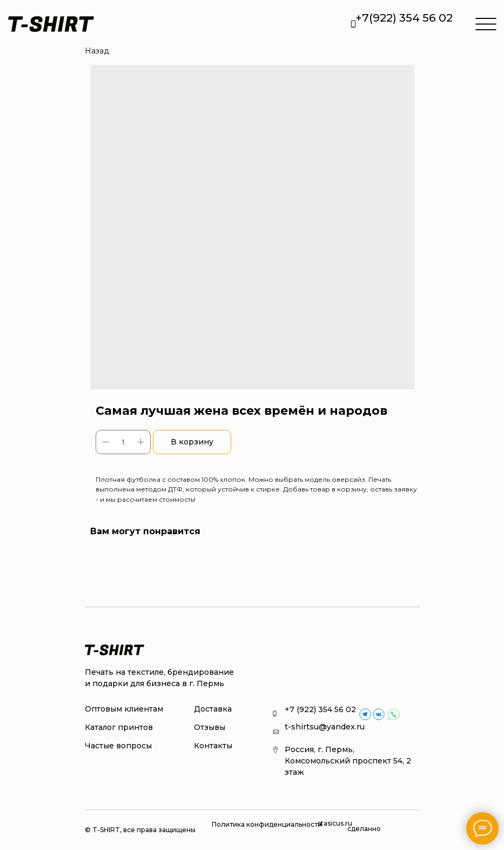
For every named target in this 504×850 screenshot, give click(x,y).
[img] (379, 714)
